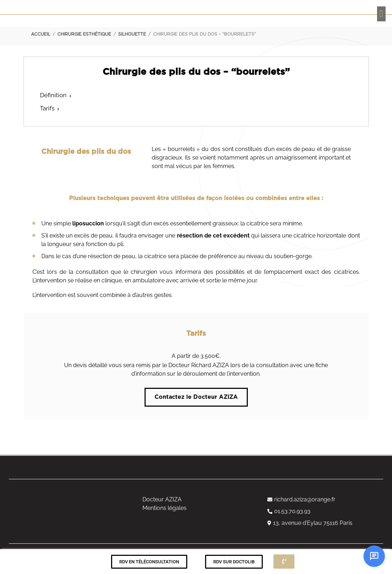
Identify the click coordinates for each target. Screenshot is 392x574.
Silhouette (132, 34)
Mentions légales (164, 508)
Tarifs (47, 108)
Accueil (41, 34)
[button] (381, 14)
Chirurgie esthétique (84, 34)
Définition (53, 95)
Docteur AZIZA (162, 499)
